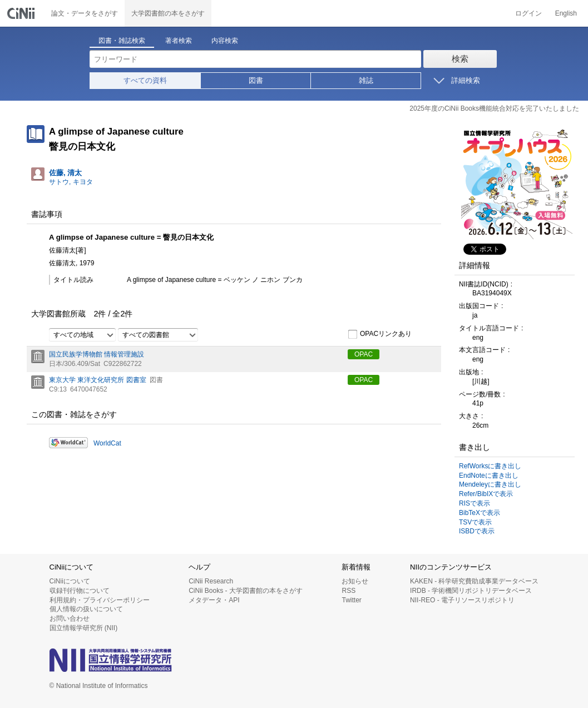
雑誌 (366, 80)
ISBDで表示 (477, 531)
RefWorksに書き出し (490, 466)
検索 (460, 59)
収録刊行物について (80, 591)
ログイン (528, 13)
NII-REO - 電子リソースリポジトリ (462, 600)
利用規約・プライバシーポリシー (100, 600)
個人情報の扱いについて (86, 609)
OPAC (364, 354)
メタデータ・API (214, 600)
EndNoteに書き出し (489, 476)
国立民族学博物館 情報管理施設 (97, 354)
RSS (349, 591)
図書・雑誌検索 (122, 41)
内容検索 (225, 41)
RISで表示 (475, 503)
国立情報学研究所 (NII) (84, 628)
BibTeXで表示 (480, 513)
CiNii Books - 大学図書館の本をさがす (246, 591)
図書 (256, 80)
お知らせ (355, 581)
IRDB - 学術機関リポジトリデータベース (471, 591)
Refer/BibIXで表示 (486, 494)
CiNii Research (211, 581)
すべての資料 (145, 80)
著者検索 (179, 41)
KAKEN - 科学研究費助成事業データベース (474, 581)
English (566, 13)
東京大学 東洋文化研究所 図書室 (98, 380)
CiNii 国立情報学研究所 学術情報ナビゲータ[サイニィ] (22, 13)
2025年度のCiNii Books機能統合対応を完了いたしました (494, 108)
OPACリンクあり (380, 334)
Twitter (351, 600)
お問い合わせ (70, 618)
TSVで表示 (475, 522)
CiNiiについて (70, 581)
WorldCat (107, 443)
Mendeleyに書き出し (490, 484)
